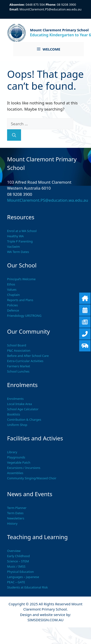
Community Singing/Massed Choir (32, 478)
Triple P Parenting (20, 241)
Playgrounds (16, 457)
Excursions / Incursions (24, 468)
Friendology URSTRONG (24, 316)
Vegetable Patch (19, 462)
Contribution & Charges (24, 420)
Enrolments (15, 399)
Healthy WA (15, 236)
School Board (17, 345)
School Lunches (18, 371)
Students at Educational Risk (27, 587)
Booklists (14, 414)
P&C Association (19, 350)
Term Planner (17, 508)
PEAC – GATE (16, 582)
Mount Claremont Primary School (59, 30)
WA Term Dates (18, 252)
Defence (13, 310)
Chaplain (13, 295)
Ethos (11, 284)
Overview (14, 551)
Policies (13, 305)
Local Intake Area (19, 404)
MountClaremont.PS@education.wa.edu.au (51, 9)
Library (12, 452)
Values (12, 289)
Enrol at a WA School (22, 231)
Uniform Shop (17, 425)
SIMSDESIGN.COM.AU (45, 620)
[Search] (14, 135)
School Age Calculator (23, 409)
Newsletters (16, 518)
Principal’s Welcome (21, 279)
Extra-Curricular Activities (25, 361)
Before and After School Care (28, 356)
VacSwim (13, 247)
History (12, 523)
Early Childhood (18, 556)
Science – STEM (18, 561)
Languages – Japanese (23, 577)
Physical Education (20, 572)
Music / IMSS (16, 566)
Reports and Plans (20, 300)
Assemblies (15, 473)
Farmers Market (19, 366)
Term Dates (15, 513)
